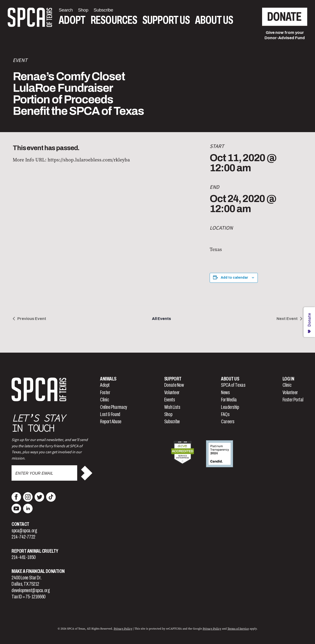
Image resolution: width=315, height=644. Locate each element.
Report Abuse (111, 422)
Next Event (287, 319)
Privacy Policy (123, 629)
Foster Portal (293, 400)
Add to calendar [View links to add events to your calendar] (234, 278)
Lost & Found (110, 414)
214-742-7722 (23, 537)
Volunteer (172, 393)
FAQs (225, 414)
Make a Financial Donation (38, 571)
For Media (229, 400)
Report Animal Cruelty (35, 551)
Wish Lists (172, 407)
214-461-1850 (24, 557)
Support (173, 379)
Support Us (166, 20)
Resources (114, 20)
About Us (214, 20)
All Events (161, 319)
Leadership (230, 407)
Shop (168, 414)
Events (170, 400)
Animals (108, 379)
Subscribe (172, 422)
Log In (288, 379)
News (225, 393)
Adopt (72, 20)
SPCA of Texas (233, 385)
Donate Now (174, 385)
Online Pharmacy (113, 407)
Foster (105, 393)
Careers (228, 422)
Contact (20, 524)
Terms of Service (238, 629)
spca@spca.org (24, 531)
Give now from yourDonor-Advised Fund (285, 35)
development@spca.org (31, 590)
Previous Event (32, 319)
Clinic (104, 400)
